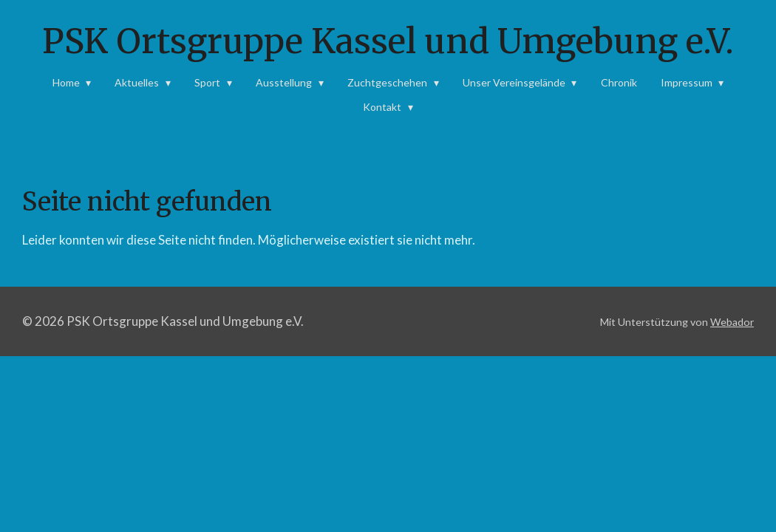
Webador (732, 322)
